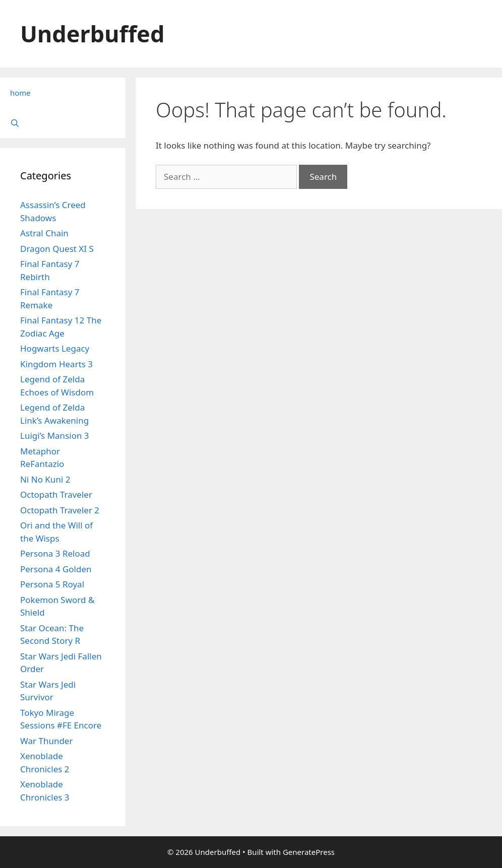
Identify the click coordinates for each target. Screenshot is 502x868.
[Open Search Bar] (63, 123)
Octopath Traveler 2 (60, 510)
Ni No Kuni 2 (45, 479)
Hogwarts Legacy (55, 348)
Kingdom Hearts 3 (56, 364)
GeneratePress (309, 852)
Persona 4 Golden (56, 569)
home (20, 93)
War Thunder (46, 741)
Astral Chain (44, 233)
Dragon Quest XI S (57, 249)
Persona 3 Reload (55, 553)
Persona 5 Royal (52, 584)
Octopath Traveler (56, 494)
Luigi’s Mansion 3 (55, 436)
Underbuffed (92, 34)
